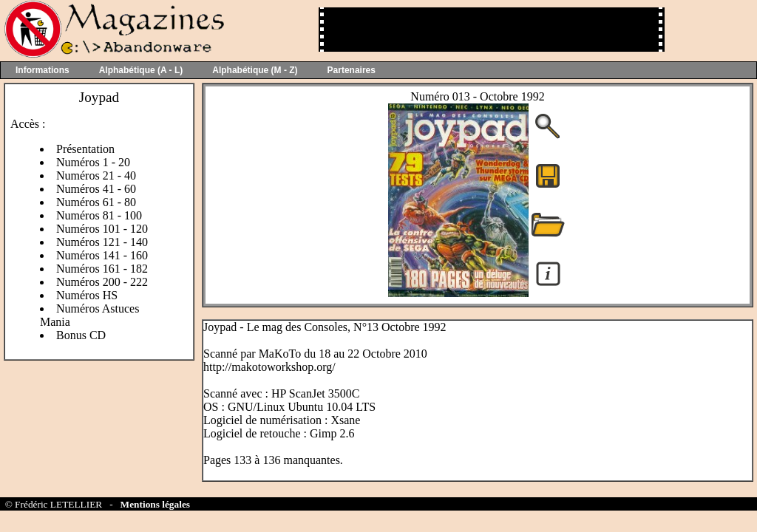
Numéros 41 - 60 (96, 189)
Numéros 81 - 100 (99, 215)
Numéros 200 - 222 (102, 282)
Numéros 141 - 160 (102, 255)
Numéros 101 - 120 (102, 229)
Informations (43, 70)
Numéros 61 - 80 (96, 202)
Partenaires (352, 70)
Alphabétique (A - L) (141, 70)
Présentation (85, 149)
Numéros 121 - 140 (102, 242)
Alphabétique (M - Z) (255, 70)
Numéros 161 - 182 (102, 269)
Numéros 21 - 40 (96, 175)
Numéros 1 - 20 (93, 162)
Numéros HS (87, 295)
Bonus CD (81, 335)
